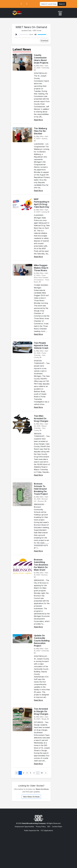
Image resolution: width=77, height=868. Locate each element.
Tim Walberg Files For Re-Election (40, 131)
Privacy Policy (41, 827)
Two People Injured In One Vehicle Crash (41, 345)
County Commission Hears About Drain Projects (41, 59)
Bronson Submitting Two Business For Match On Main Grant (41, 565)
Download (44, 41)
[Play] (16, 34)
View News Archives (31, 797)
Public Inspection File (32, 830)
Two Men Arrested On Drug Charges (41, 418)
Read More (38, 120)
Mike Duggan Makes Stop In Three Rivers (41, 268)
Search (62, 4)
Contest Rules (57, 827)
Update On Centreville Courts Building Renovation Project (42, 641)
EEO (49, 827)
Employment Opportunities (25, 827)
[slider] (24, 35)
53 (42, 773)
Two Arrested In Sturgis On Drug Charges (41, 711)
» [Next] (46, 773)
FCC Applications (47, 830)
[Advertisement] (38, 848)
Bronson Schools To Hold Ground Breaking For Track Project (41, 489)
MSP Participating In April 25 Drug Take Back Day (42, 203)
